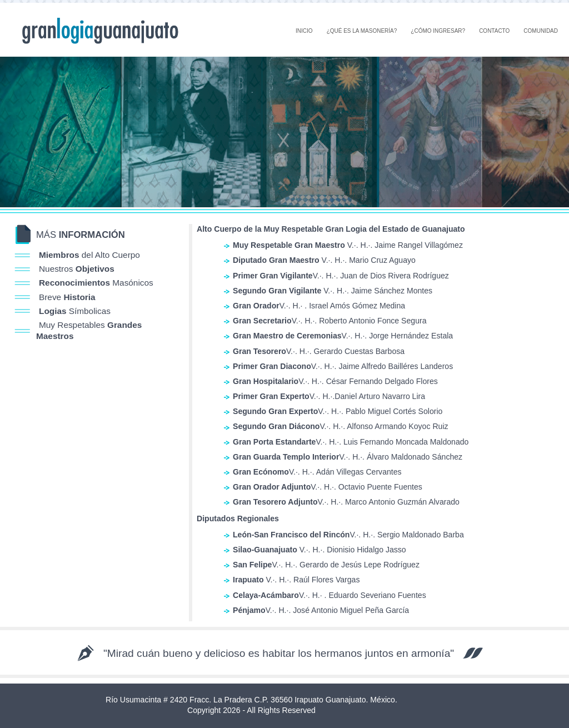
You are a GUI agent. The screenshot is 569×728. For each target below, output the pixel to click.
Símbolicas (75, 311)
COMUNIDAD (541, 31)
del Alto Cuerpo (89, 255)
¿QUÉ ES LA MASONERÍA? (362, 31)
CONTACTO (494, 31)
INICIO (304, 31)
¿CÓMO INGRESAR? (438, 31)
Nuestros (77, 269)
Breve (67, 297)
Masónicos (96, 283)
